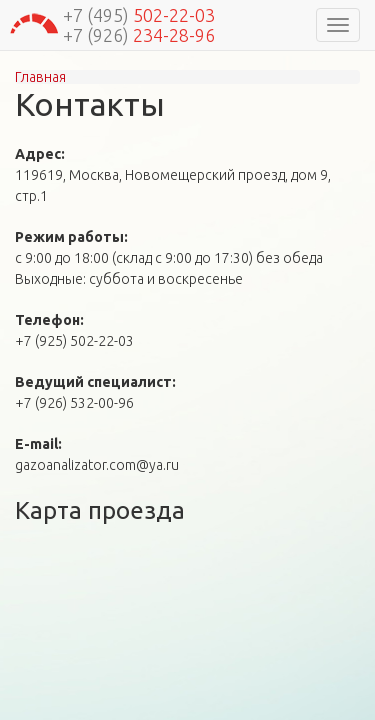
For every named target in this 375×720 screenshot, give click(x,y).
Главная (40, 77)
